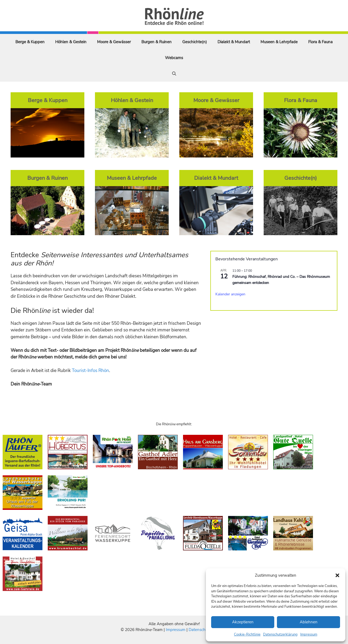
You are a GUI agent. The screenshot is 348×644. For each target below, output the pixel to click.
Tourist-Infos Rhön (90, 371)
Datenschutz (200, 630)
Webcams (174, 58)
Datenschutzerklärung (280, 634)
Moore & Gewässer (114, 42)
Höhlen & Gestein (71, 42)
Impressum (309, 634)
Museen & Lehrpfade (279, 42)
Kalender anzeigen (230, 294)
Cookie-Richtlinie (247, 634)
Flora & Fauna (320, 42)
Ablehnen (309, 622)
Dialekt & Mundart (234, 42)
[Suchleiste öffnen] (174, 74)
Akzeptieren (243, 622)
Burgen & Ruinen (156, 42)
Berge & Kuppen (30, 42)
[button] (337, 575)
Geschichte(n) (195, 42)
